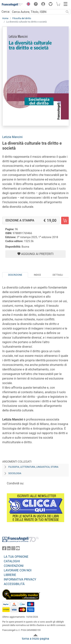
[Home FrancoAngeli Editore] (12, 5)
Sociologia (15, 473)
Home (5, 18)
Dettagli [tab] (58, 275)
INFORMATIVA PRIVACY (20, 579)
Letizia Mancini (12, 137)
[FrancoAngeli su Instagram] (13, 549)
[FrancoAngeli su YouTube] (18, 549)
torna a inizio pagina (35, 639)
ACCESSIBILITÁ (14, 584)
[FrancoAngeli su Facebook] (4, 549)
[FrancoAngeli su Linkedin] (9, 549)
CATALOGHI (12, 561)
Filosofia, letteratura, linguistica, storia (33, 467)
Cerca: (6, 12)
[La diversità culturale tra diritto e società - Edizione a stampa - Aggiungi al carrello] (65, 220)
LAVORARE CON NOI (18, 570)
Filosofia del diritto (22, 18)
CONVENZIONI (14, 566)
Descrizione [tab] (15, 275)
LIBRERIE (10, 575)
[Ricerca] (67, 12)
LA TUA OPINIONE (16, 557)
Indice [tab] (37, 275)
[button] (27, 5)
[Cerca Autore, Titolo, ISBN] (37, 12)
